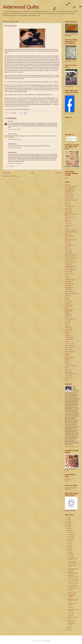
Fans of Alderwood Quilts (70, 95)
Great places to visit (69, 262)
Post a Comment (10, 166)
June (69, 546)
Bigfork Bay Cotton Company (71, 214)
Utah (66, 368)
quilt (66, 308)
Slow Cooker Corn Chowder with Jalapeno (72, 596)
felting (66, 242)
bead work (67, 212)
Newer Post (6, 173)
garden (66, 248)
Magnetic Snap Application (71, 294)
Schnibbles (67, 327)
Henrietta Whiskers (69, 269)
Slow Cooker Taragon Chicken (72, 559)
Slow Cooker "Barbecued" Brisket (73, 573)
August (69, 541)
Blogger (48, 641)
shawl (66, 333)
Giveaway (67, 252)
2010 (68, 531)
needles (67, 300)
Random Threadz (69, 319)
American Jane (68, 194)
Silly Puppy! (70, 590)
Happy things (70, 615)
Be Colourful (68, 210)
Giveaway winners (69, 256)
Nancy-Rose (11, 134)
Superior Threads (69, 345)
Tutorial (67, 364)
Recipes (67, 321)
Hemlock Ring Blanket (72, 586)
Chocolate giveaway (72, 588)
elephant (67, 234)
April (69, 550)
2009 (68, 627)
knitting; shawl (68, 287)
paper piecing (68, 302)
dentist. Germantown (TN (46, 154)
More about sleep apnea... (71, 604)
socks (66, 341)
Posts (68, 137)
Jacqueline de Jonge (70, 279)
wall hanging (68, 372)
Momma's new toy (72, 621)
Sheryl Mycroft (68, 337)
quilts (66, 313)
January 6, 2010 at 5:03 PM (14, 139)
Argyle (66, 202)
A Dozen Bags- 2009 (70, 187)
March (69, 552)
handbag (67, 264)
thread (66, 353)
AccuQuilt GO (68, 189)
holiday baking (68, 273)
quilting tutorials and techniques (69, 310)
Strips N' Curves (69, 343)
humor (66, 275)
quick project (68, 306)
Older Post (58, 173)
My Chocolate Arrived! (72, 579)
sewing (66, 331)
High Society (68, 271)
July (69, 543)
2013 (68, 524)
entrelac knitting (68, 236)
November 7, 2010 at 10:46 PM (15, 163)
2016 (68, 517)
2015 (68, 520)
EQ (66, 238)
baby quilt (67, 208)
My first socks (71, 613)
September (70, 539)
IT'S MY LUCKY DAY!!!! (73, 583)
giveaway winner (69, 254)
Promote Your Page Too (70, 113)
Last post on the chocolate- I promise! (73, 576)
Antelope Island (68, 196)
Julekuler (67, 281)
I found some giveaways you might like (73, 569)
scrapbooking (68, 329)
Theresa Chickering (69, 351)
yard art (67, 378)
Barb (9, 121)
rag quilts (67, 317)
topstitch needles (69, 358)
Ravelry (67, 481)
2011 (68, 528)
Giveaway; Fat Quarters (70, 258)
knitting (67, 285)
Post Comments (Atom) (14, 176)
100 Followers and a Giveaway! (72, 610)
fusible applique (68, 246)
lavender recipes (69, 292)
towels (66, 360)
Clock (66, 228)
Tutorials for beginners (70, 366)
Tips (66, 355)
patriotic (67, 304)
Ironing (66, 277)
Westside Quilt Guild (70, 374)
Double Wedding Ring (70, 232)
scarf (66, 325)
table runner (68, 349)
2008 (68, 630)
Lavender (67, 290)
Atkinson (67, 204)
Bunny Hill (67, 224)
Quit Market (68, 315)
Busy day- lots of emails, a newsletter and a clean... (73, 600)
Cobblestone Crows (69, 230)
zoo (66, 380)
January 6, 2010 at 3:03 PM (14, 129)
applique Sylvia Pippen (70, 200)
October (70, 537)
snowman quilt (68, 339)
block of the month (69, 217)
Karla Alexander (69, 284)
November (70, 535)
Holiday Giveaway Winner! (72, 623)
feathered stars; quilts (70, 240)
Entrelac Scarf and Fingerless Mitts (72, 562)
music (66, 298)
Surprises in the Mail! (72, 592)
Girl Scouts (67, 250)
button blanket (68, 226)
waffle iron (67, 370)
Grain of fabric (68, 260)
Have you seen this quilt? (73, 581)
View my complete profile (71, 446)
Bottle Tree (67, 222)
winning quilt (68, 376)
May (69, 548)
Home (33, 173)
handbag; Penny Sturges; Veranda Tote (71, 267)
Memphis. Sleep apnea (16, 160)
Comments (69, 140)
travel (66, 362)
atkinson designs (69, 206)
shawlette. (67, 335)
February (70, 554)
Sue (75, 387)
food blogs (67, 244)
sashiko (67, 323)
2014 (68, 522)
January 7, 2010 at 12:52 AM (15, 148)
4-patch (67, 185)
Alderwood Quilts (21, 7)
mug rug (67, 296)
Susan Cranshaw (69, 347)
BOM (66, 220)
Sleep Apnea (10, 25)
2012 (68, 526)
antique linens (68, 198)
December (70, 532)
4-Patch (67, 178)
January (70, 557)
